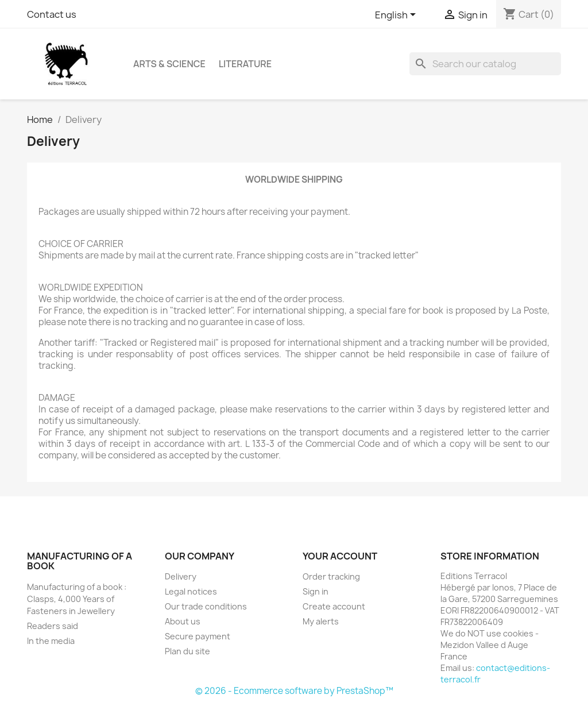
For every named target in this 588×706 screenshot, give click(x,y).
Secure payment (198, 636)
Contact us (52, 14)
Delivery (181, 576)
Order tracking (331, 576)
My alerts (321, 621)
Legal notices (191, 591)
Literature (245, 64)
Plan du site (187, 651)
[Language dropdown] (397, 16)
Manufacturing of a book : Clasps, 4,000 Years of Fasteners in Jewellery (77, 599)
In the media (51, 641)
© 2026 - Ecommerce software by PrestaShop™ (294, 691)
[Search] (485, 64)
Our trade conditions (206, 606)
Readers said (53, 626)
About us (183, 621)
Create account (334, 606)
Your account (340, 556)
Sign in (316, 591)
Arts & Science (169, 64)
